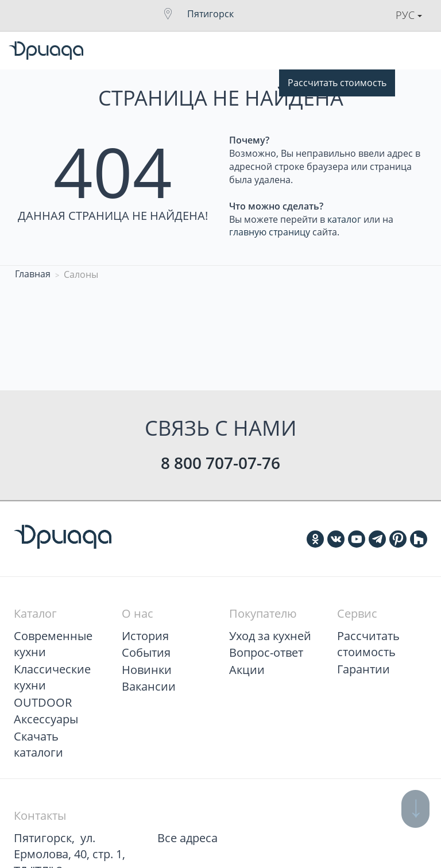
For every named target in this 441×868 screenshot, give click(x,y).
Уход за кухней (270, 636)
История (145, 636)
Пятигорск (210, 14)
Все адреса (187, 838)
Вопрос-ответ (266, 652)
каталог (344, 219)
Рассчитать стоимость (337, 83)
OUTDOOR (43, 702)
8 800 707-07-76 (220, 463)
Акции (247, 670)
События (146, 652)
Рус (409, 15)
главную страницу (270, 232)
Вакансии (149, 686)
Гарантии (363, 669)
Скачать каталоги (38, 745)
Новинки (147, 670)
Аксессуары (46, 719)
